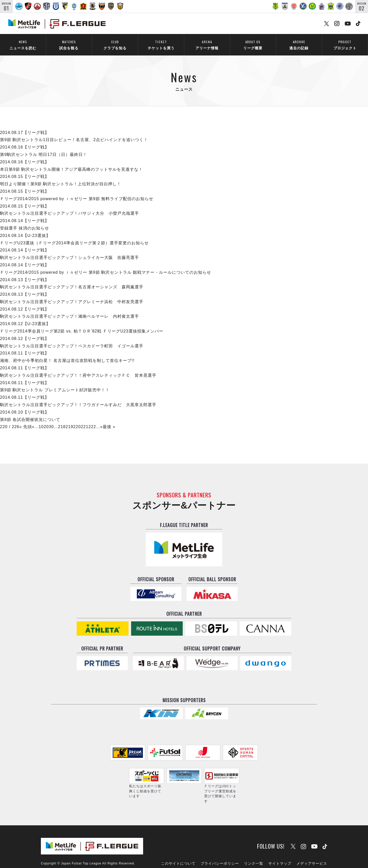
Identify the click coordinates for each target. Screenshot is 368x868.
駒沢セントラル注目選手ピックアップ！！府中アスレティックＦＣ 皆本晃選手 (78, 368)
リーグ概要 (253, 45)
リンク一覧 (254, 849)
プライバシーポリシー (220, 849)
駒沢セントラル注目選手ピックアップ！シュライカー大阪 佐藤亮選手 (70, 251)
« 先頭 (26, 420)
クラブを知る (115, 45)
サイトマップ (280, 849)
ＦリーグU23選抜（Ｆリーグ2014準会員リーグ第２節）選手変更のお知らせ (74, 236)
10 (41, 420)
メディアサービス (312, 849)
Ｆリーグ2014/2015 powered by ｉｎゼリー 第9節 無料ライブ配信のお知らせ (77, 192)
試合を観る (69, 45)
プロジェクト (345, 45)
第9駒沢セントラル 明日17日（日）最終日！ (44, 148)
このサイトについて (178, 849)
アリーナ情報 (207, 45)
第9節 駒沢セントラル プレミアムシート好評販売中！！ (55, 383)
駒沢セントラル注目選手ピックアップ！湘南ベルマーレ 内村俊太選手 (70, 310)
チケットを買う (161, 45)
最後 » (109, 420)
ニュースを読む (23, 45)
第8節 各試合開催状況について (30, 413)
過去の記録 (299, 45)
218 (62, 420)
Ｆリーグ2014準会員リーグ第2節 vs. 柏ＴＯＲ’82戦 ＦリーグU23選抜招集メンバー (82, 324)
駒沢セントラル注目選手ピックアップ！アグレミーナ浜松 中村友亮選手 (72, 295)
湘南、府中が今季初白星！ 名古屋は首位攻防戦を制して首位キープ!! (67, 354)
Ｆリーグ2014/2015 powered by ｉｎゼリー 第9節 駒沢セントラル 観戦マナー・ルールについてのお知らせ (106, 265)
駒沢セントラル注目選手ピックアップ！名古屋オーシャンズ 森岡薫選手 (72, 280)
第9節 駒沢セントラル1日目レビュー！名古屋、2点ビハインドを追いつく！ (74, 133)
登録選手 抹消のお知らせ (25, 221)
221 (85, 420)
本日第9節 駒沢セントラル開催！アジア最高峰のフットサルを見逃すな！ (71, 162)
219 (70, 420)
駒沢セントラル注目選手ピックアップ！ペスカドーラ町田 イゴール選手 (72, 339)
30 (51, 420)
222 (92, 420)
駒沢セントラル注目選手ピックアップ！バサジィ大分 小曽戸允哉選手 (70, 207)
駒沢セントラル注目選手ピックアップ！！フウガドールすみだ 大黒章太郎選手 (78, 398)
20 (46, 420)
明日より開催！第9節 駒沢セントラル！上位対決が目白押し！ (61, 177)
